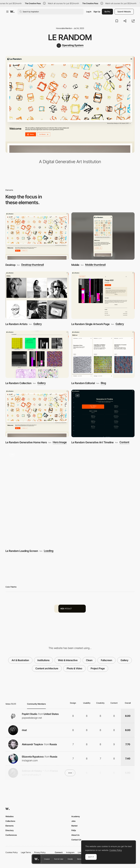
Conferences (11, 835)
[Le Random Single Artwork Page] (103, 295)
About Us (75, 835)
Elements (81, 859)
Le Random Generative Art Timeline (92, 442)
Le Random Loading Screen (22, 551)
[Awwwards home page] (37, 859)
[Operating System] (70, 46)
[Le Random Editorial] (103, 354)
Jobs (73, 821)
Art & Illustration (20, 660)
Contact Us (76, 840)
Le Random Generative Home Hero (26, 442)
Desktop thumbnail (33, 265)
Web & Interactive (68, 660)
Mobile (75, 265)
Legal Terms (26, 852)
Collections (10, 821)
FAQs (74, 830)
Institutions (43, 660)
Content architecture (47, 668)
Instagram (70, 852)
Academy (76, 816)
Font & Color (59, 859)
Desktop (10, 265)
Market (74, 826)
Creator (47, 859)
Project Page (98, 668)
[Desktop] (37, 236)
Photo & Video (74, 668)
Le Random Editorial (83, 383)
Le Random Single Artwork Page (91, 324)
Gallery (38, 324)
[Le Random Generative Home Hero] (37, 413)
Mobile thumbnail (95, 265)
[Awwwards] (12, 12)
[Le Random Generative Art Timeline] (103, 413)
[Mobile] (103, 236)
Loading (49, 551)
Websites (10, 816)
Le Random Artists (16, 324)
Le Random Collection (18, 383)
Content (124, 442)
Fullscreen (107, 660)
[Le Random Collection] (37, 354)
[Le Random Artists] (37, 295)
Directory (10, 830)
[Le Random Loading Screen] (70, 497)
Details (70, 859)
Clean (89, 660)
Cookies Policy (12, 852)
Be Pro (107, 12)
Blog (103, 383)
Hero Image (60, 442)
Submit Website (124, 12)
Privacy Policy (40, 852)
